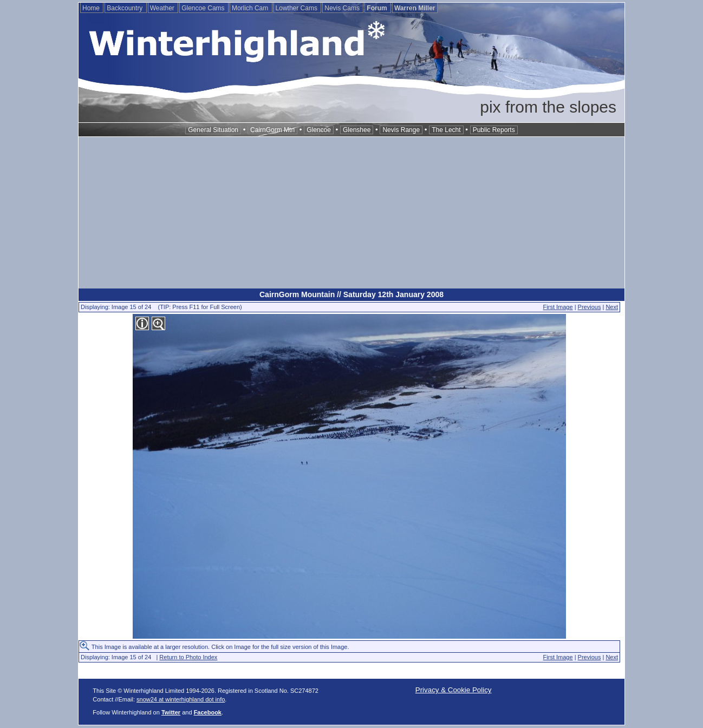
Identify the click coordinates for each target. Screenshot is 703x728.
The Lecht (446, 130)
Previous (590, 307)
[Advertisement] (351, 213)
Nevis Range (401, 130)
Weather (163, 8)
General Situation (213, 130)
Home (92, 8)
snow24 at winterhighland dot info (181, 699)
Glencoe (319, 130)
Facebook (208, 712)
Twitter (171, 712)
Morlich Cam (251, 8)
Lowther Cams (298, 8)
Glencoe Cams (204, 8)
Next (612, 307)
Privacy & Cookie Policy (454, 690)
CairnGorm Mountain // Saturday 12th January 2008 (351, 294)
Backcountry (125, 8)
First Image (558, 307)
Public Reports (494, 130)
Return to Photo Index (188, 657)
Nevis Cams (343, 8)
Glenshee (357, 130)
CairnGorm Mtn (272, 130)
